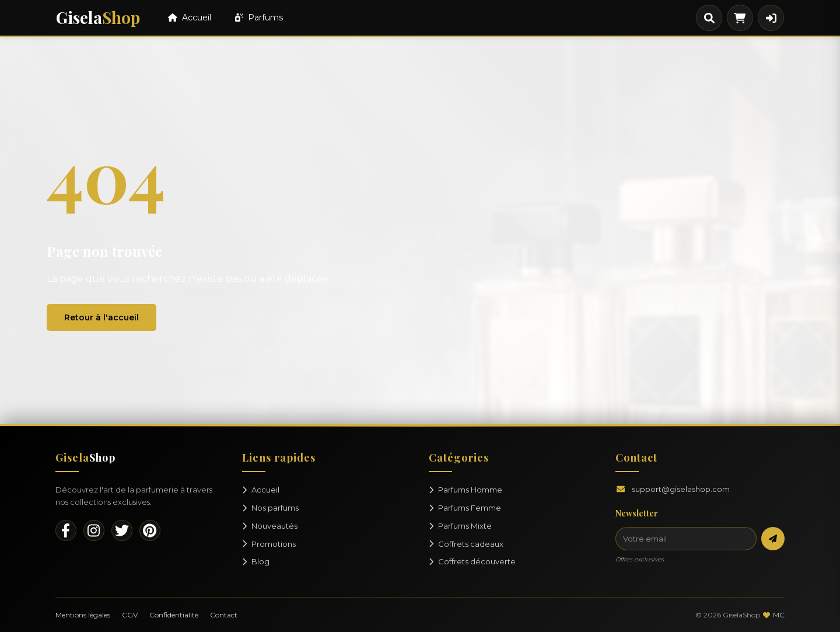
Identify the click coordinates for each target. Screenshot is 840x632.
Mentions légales (83, 615)
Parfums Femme (465, 508)
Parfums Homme (466, 490)
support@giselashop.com (681, 489)
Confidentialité (174, 615)
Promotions (269, 544)
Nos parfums (270, 508)
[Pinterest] (150, 530)
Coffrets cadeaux (466, 544)
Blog (256, 561)
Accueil (190, 18)
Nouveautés (270, 526)
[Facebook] (66, 530)
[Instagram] (94, 530)
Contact (224, 615)
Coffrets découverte (472, 561)
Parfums (259, 18)
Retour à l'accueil (101, 317)
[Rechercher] (709, 18)
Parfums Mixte (460, 526)
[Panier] (740, 18)
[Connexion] (771, 18)
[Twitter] (122, 530)
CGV (130, 615)
